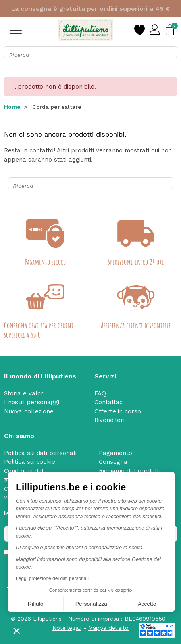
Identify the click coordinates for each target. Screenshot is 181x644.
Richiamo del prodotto (131, 471)
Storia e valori (24, 393)
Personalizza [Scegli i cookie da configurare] (91, 604)
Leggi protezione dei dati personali (52, 578)
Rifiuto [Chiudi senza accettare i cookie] (36, 604)
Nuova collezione (29, 411)
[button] (17, 631)
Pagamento (116, 453)
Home (12, 107)
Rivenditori (110, 420)
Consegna (113, 462)
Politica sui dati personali (40, 453)
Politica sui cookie (30, 462)
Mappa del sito (108, 628)
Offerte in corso (118, 411)
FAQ (100, 393)
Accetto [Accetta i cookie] (147, 604)
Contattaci (109, 402)
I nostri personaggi (32, 402)
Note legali (67, 628)
